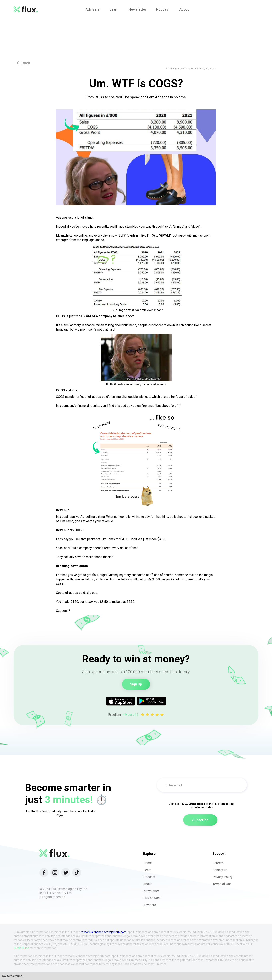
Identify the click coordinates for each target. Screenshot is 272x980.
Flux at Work (152, 898)
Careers (218, 863)
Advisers (150, 905)
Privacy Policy (223, 877)
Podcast (149, 877)
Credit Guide (21, 948)
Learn (147, 870)
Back (23, 63)
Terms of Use (222, 884)
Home (148, 863)
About (147, 884)
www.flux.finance (92, 932)
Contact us (220, 870)
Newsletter (151, 891)
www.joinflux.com (115, 932)
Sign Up (136, 684)
